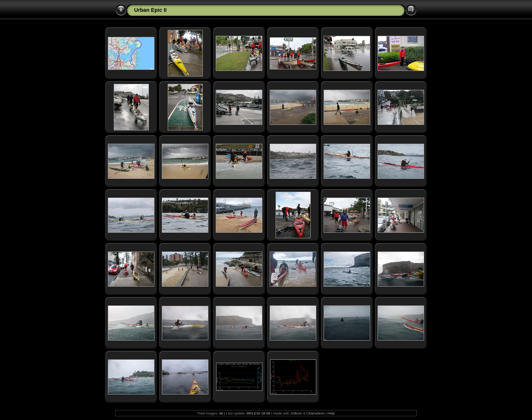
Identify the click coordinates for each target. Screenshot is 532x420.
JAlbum (296, 413)
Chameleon (316, 413)
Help (331, 413)
